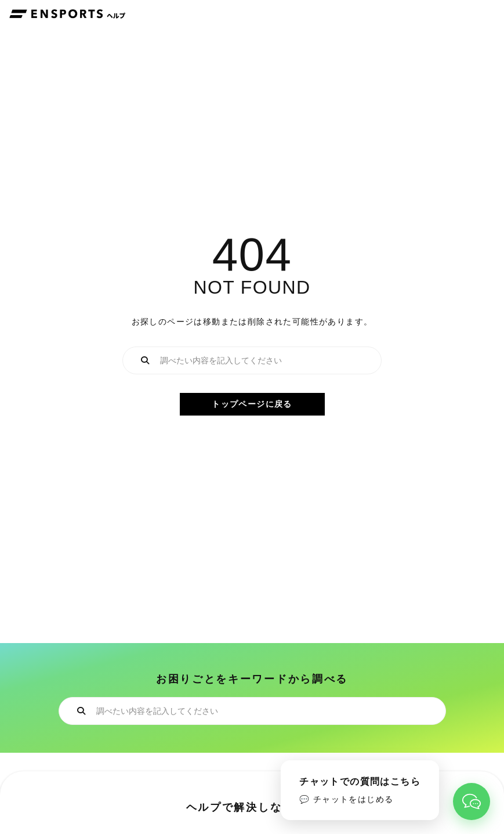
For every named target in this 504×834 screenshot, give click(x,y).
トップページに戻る (252, 404)
